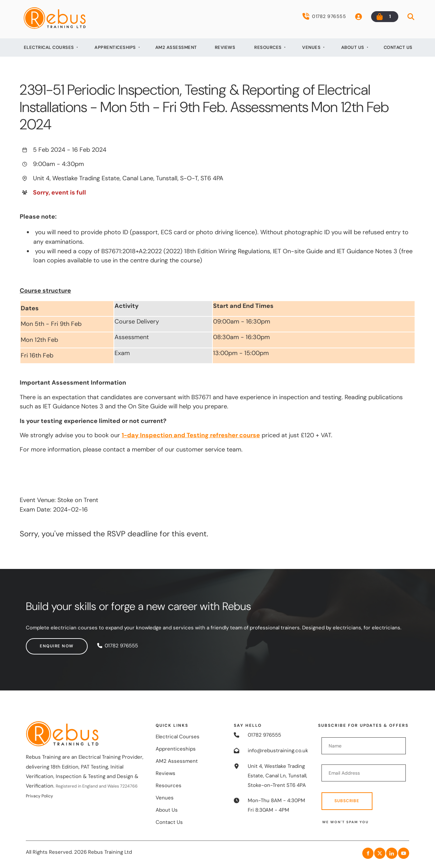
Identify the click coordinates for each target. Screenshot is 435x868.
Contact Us (398, 47)
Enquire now (43, 643)
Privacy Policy (39, 796)
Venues (311, 47)
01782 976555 (324, 16)
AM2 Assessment (176, 47)
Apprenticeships (115, 47)
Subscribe (347, 801)
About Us (353, 47)
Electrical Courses (49, 47)
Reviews (225, 47)
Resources (268, 47)
